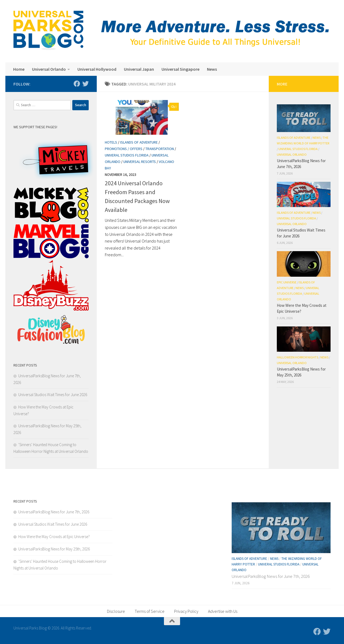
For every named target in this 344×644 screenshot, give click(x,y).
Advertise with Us (223, 611)
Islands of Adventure (139, 142)
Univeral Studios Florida (127, 155)
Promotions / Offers (124, 149)
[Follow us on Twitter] (85, 84)
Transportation (160, 149)
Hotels (111, 142)
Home (19, 69)
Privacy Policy (186, 611)
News (212, 69)
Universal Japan (139, 69)
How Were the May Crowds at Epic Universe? (54, 537)
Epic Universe (287, 282)
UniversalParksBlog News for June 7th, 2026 (54, 512)
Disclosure (116, 611)
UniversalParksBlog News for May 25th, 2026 (54, 549)
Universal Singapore (180, 69)
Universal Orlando (49, 69)
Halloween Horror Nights (298, 357)
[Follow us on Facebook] (77, 84)
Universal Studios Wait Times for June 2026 (53, 395)
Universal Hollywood (97, 69)
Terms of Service (150, 611)
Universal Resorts (140, 162)
